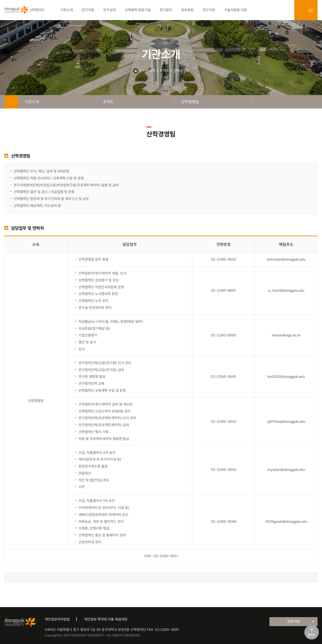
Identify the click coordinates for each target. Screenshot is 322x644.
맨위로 (311, 635)
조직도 (164, 71)
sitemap (311, 11)
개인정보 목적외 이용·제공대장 (106, 619)
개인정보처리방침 (57, 619)
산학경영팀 (181, 71)
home (11, 102)
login (301, 11)
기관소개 (149, 71)
